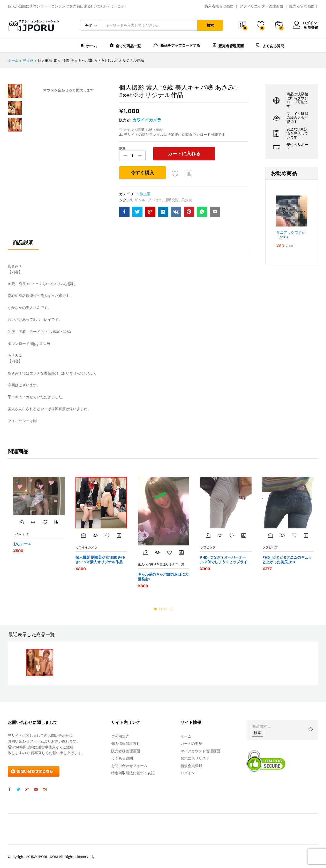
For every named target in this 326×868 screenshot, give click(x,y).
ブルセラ (155, 199)
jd (130, 199)
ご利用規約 (120, 736)
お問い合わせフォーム (129, 765)
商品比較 (189, 173)
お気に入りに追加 (175, 173)
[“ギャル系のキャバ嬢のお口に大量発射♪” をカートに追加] (146, 552)
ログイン (306, 23)
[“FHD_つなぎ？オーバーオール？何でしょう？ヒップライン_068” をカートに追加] (208, 535)
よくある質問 (270, 45)
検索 (210, 25)
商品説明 (23, 242)
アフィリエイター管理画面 (261, 6)
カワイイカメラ (147, 120)
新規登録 (311, 27)
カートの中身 (191, 743)
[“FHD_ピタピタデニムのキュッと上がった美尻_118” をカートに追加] (270, 535)
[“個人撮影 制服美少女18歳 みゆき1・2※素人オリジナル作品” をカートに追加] (84, 535)
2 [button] (161, 608)
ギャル (140, 199)
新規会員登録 (191, 765)
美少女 (187, 199)
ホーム (89, 45)
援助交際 (172, 199)
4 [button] (171, 608)
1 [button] (155, 608)
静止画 (145, 193)
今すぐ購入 (142, 172)
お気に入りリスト (195, 758)
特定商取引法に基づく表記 (133, 772)
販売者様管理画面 (126, 750)
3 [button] (166, 608)
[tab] (23, 245)
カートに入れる (179, 154)
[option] (39, 514)
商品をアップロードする (177, 45)
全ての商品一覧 (125, 45)
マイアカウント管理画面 (200, 750)
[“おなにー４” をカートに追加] (21, 521)
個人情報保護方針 (126, 743)
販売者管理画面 (302, 6)
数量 (122, 148)
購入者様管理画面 (219, 6)
